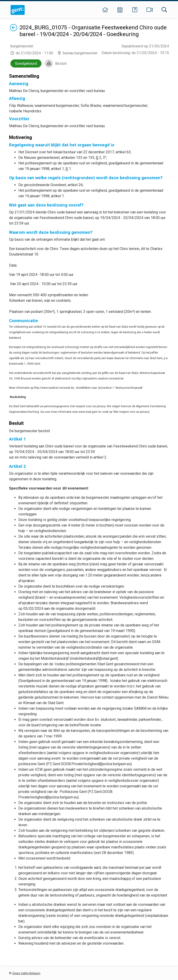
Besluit (61, 63)
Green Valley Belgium (26, 973)
